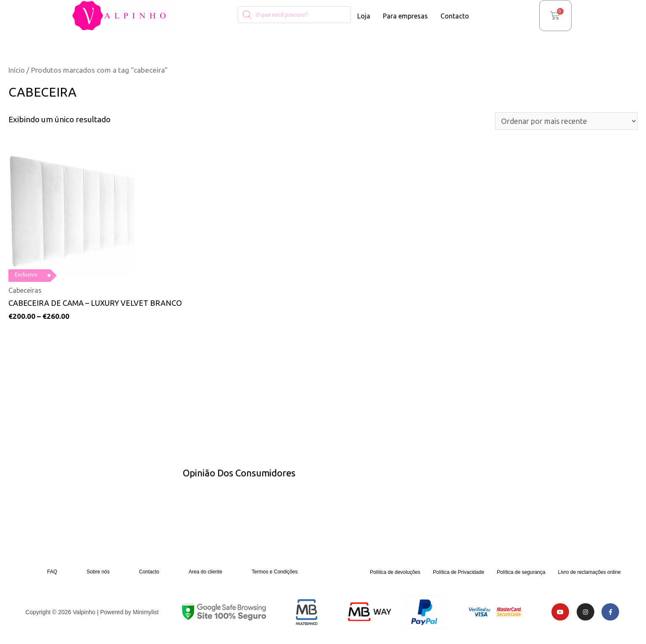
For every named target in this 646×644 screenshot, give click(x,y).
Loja (364, 16)
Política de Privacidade (459, 575)
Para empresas (405, 16)
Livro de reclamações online (589, 575)
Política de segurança (521, 575)
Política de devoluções (395, 575)
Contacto (455, 16)
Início (17, 70)
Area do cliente (206, 574)
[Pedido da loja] (560, 122)
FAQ (52, 574)
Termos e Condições (275, 574)
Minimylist (146, 615)
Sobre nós (98, 574)
